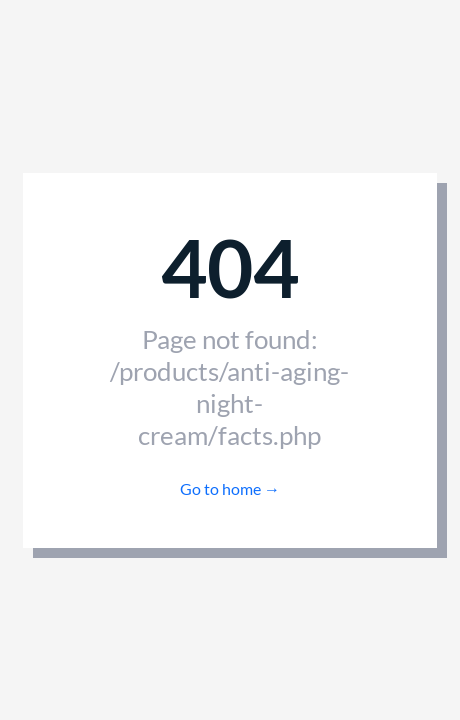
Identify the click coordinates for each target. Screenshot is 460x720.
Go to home (230, 488)
